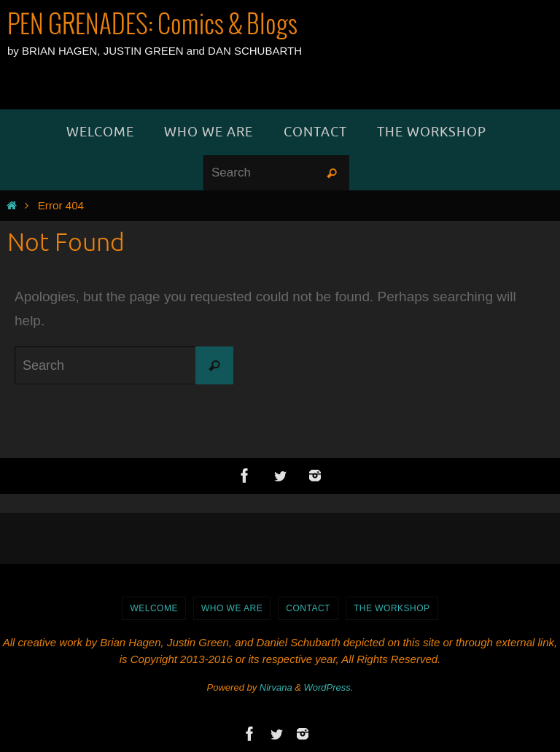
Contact (308, 608)
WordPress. (329, 687)
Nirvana (276, 687)
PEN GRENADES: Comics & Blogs (152, 26)
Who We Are (232, 608)
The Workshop (392, 608)
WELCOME (154, 608)
